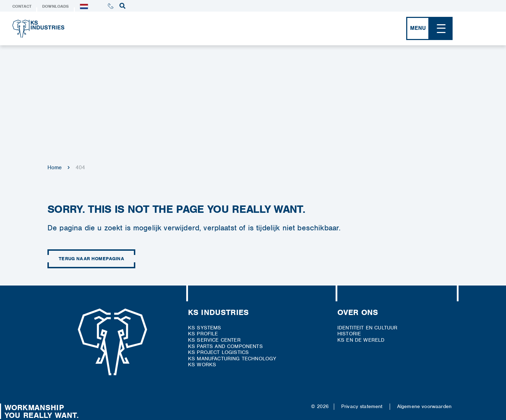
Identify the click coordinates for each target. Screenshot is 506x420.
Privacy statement (362, 406)
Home (55, 168)
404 (80, 168)
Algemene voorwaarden (424, 406)
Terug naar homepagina (91, 259)
